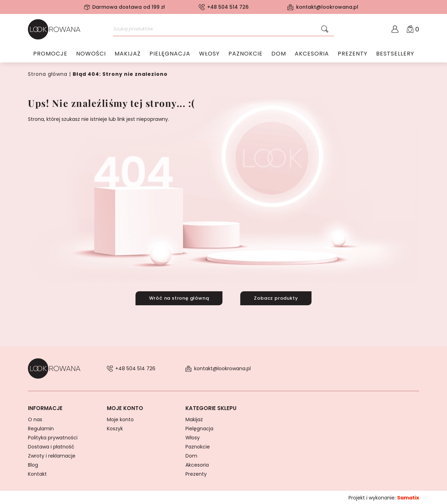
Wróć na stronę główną (177, 297)
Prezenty (353, 54)
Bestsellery (395, 54)
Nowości (91, 54)
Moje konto (120, 418)
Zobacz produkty (278, 297)
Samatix (408, 497)
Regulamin (41, 428)
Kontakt (37, 473)
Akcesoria (312, 54)
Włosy (209, 54)
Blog (33, 464)
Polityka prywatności (53, 437)
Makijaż (128, 54)
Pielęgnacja (170, 54)
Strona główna (48, 74)
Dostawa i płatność (51, 446)
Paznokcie (246, 54)
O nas (35, 418)
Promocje (50, 54)
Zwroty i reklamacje (52, 455)
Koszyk (115, 428)
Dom (279, 54)
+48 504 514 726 (228, 7)
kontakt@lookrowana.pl (327, 7)
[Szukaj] (325, 29)
